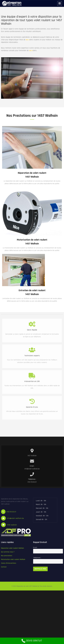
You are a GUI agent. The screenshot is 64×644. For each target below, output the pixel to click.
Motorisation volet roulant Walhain (13, 559)
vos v (23, 40)
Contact (4, 567)
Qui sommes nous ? (8, 552)
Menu (60, 3)
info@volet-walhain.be (15, 518)
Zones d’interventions (9, 563)
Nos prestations (7, 556)
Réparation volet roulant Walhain (13, 548)
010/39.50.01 (11, 512)
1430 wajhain (12, 525)
